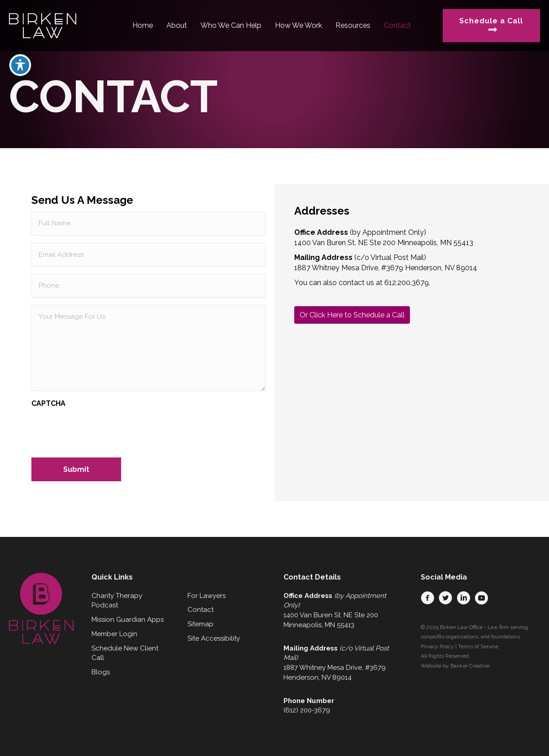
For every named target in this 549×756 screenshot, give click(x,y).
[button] (427, 598)
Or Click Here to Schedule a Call (352, 315)
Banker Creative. (471, 666)
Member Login (114, 634)
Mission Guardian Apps (128, 620)
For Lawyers (207, 596)
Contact (200, 610)
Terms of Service (478, 646)
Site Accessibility (214, 638)
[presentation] (100, 430)
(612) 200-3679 (307, 710)
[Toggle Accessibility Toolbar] (20, 47)
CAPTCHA (48, 403)
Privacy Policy (437, 646)
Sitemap (200, 624)
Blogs (101, 672)
